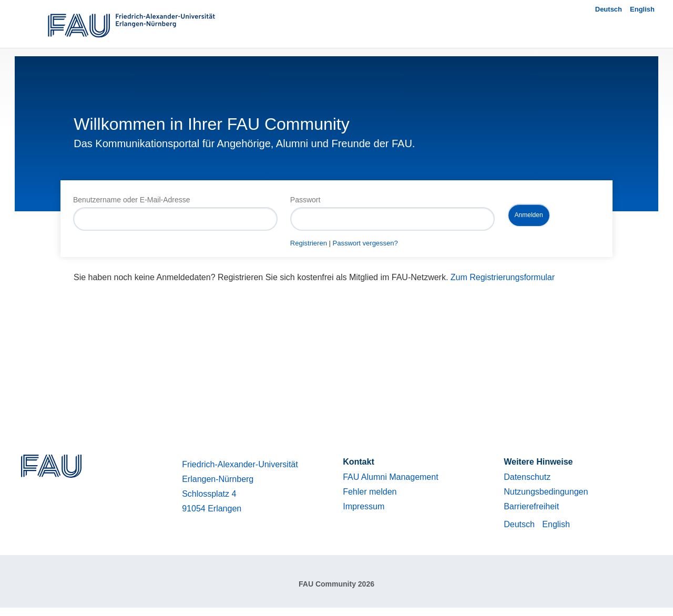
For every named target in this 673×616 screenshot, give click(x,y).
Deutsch (609, 9)
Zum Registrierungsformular (503, 277)
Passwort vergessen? (365, 243)
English (642, 9)
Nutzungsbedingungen (546, 492)
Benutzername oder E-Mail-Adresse (132, 200)
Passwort (305, 200)
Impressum (364, 506)
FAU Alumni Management (390, 477)
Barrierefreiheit (531, 506)
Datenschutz (527, 477)
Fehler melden (370, 492)
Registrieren (309, 243)
